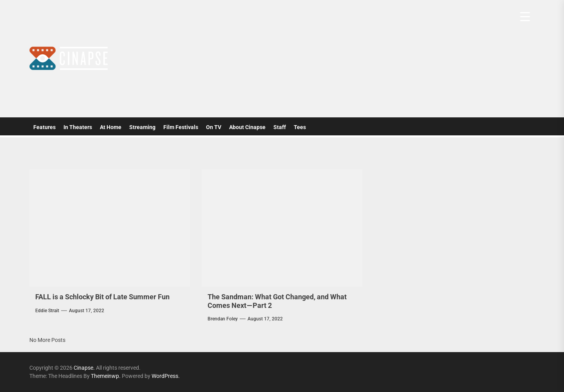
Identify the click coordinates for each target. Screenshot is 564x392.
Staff (280, 127)
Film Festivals (181, 127)
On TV (214, 127)
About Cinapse (247, 127)
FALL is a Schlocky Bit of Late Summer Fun (102, 297)
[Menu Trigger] (525, 17)
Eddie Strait (47, 311)
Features (44, 127)
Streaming (142, 127)
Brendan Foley (223, 319)
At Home (111, 127)
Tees (300, 127)
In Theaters (78, 127)
